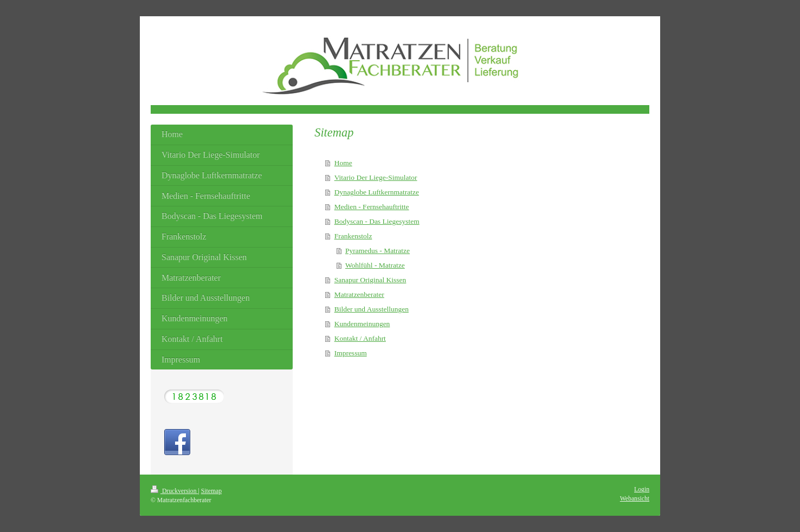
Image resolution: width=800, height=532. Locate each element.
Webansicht (635, 499)
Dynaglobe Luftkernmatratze (377, 192)
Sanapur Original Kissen (370, 280)
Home (343, 163)
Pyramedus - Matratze (378, 251)
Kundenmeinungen (362, 324)
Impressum (351, 353)
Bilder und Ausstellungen (372, 309)
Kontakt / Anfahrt (360, 338)
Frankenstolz (353, 236)
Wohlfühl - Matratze (375, 265)
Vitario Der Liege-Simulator (376, 177)
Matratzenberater (359, 294)
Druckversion (174, 491)
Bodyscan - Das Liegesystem (377, 221)
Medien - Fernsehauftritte (372, 207)
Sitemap (211, 491)
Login (642, 489)
